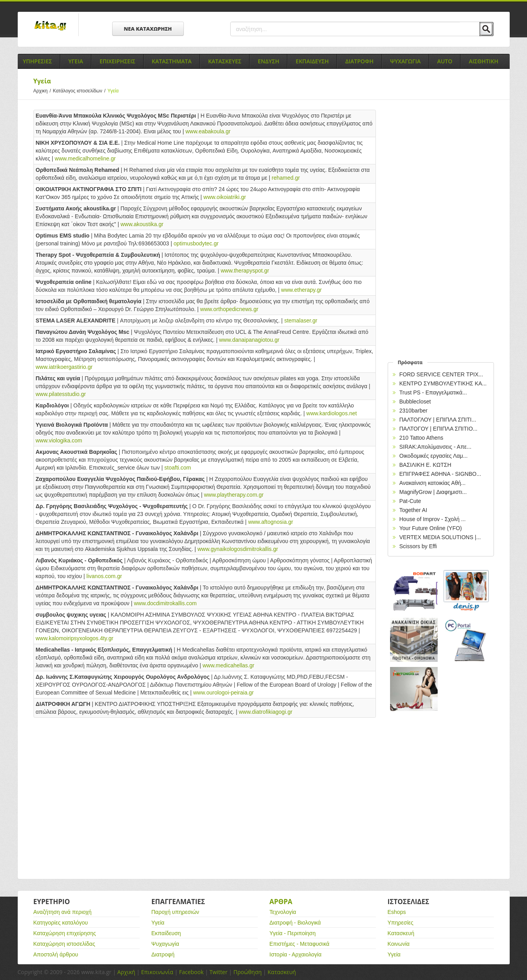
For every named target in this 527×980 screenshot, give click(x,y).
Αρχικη (43, 91)
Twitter (218, 972)
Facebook (191, 972)
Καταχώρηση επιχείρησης (65, 933)
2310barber (414, 411)
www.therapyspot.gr (245, 271)
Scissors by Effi (418, 546)
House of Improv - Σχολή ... (433, 519)
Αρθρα (281, 902)
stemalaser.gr (301, 321)
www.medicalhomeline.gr (85, 158)
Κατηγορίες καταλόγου (61, 923)
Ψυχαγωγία (165, 944)
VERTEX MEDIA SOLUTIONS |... (440, 537)
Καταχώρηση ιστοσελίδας (64, 944)
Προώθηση (248, 972)
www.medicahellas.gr (229, 665)
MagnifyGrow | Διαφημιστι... (433, 492)
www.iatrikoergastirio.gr (64, 367)
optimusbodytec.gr (196, 243)
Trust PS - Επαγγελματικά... (433, 392)
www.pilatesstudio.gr (61, 394)
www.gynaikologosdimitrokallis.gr (238, 549)
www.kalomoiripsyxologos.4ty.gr (75, 638)
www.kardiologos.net (331, 413)
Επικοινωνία (157, 972)
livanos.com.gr (104, 576)
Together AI (413, 510)
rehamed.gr (286, 178)
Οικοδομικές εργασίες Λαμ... (434, 456)
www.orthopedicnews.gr (229, 309)
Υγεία (158, 923)
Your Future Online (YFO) (431, 528)
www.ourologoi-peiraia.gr (224, 693)
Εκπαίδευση (166, 933)
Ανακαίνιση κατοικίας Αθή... (433, 483)
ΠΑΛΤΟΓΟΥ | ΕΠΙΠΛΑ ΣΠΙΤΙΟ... (439, 429)
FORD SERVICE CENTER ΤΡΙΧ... (441, 374)
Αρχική (126, 972)
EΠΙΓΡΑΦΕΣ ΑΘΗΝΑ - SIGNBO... (440, 474)
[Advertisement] (205, 788)
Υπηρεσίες (401, 923)
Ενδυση (268, 61)
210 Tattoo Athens (422, 438)
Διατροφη (359, 61)
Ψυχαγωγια (405, 61)
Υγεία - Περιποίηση (293, 933)
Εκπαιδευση (312, 61)
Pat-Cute (410, 501)
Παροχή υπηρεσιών (176, 912)
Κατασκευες (225, 61)
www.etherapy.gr (301, 290)
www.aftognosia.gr (270, 522)
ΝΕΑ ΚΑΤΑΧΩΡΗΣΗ (148, 29)
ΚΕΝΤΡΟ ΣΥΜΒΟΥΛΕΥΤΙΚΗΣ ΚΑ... (443, 383)
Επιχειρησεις (117, 61)
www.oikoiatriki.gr (225, 197)
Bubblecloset (415, 402)
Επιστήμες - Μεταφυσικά (300, 944)
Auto (445, 61)
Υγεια (76, 61)
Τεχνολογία (283, 912)
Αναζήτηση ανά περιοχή (63, 912)
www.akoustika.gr (142, 224)
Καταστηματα (172, 61)
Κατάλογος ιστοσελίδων (80, 91)
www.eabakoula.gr (208, 131)
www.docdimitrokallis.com (165, 603)
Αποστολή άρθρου (56, 954)
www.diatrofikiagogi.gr (266, 712)
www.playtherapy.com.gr (234, 495)
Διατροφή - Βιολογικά (295, 923)
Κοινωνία (399, 944)
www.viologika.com (59, 440)
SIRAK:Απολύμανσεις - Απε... (435, 447)
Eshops (397, 912)
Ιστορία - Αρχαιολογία (296, 954)
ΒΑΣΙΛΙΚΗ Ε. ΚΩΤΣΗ (425, 465)
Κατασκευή (401, 933)
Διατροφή (163, 954)
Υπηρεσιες (37, 61)
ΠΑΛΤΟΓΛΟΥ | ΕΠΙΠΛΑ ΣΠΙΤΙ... (438, 420)
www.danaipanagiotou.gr (249, 340)
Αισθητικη (484, 61)
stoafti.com (178, 468)
